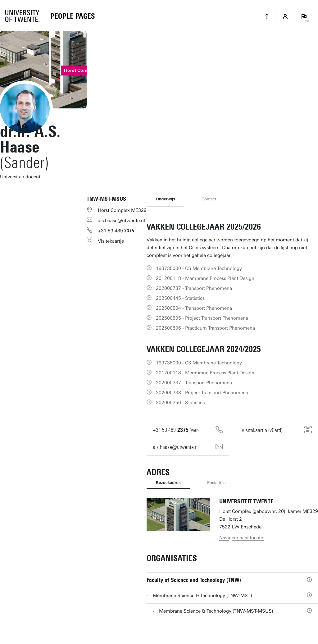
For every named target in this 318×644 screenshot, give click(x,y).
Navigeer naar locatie (242, 538)
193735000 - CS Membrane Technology (199, 268)
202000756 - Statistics (180, 403)
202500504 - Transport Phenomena (194, 308)
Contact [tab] (209, 199)
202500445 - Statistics (180, 298)
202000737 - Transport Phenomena (194, 288)
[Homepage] (73, 16)
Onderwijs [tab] (166, 199)
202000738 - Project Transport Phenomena (202, 393)
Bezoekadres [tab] (168, 483)
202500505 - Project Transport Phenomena (202, 318)
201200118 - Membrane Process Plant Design (205, 278)
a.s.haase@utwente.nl (121, 221)
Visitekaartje (111, 241)
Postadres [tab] (216, 483)
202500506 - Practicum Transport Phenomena (205, 328)
